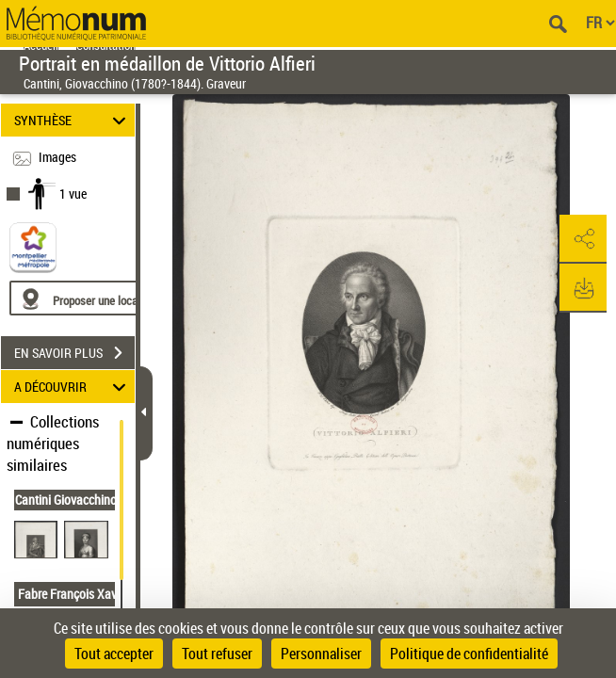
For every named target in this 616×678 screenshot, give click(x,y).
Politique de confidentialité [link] (469, 654)
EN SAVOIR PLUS (74, 353)
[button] (583, 239)
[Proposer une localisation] (99, 298)
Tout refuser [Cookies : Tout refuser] (217, 654)
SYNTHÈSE (73, 120)
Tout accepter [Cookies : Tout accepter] (114, 654)
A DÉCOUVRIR (73, 387)
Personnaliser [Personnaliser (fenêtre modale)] (321, 654)
